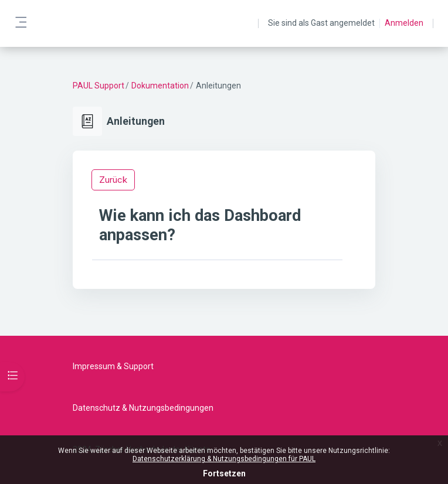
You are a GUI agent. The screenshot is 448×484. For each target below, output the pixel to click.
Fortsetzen (224, 473)
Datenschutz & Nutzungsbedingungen (143, 408)
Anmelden (404, 23)
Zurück (113, 180)
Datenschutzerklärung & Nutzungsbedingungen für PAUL (224, 459)
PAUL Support (99, 86)
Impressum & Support (113, 366)
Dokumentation (160, 86)
